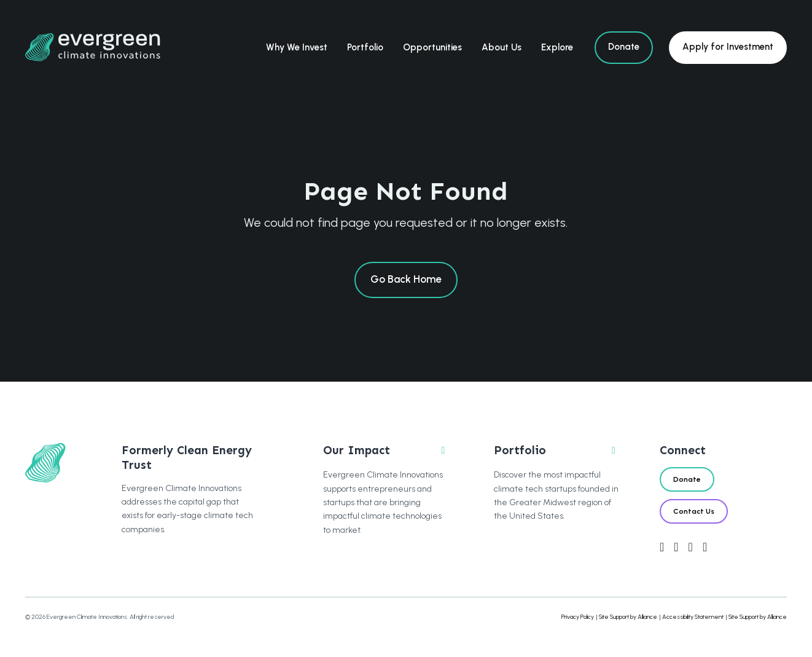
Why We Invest (297, 47)
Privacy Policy (578, 617)
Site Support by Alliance (628, 617)
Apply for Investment (728, 47)
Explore (557, 47)
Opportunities (432, 47)
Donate (624, 47)
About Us (502, 47)
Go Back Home (406, 279)
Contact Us (694, 511)
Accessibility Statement (693, 617)
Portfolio (365, 47)
